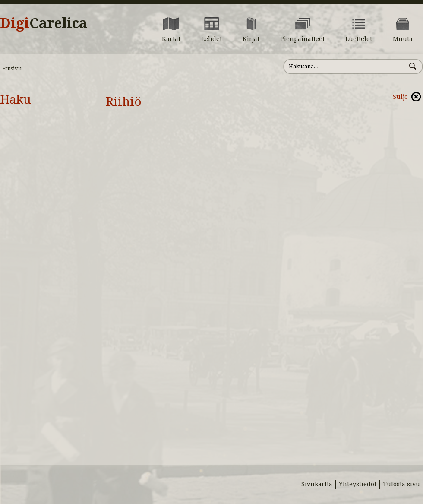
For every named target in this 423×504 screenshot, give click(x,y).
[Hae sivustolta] (345, 67)
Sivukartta (317, 484)
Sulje (400, 97)
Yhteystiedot (358, 484)
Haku (16, 100)
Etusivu (12, 68)
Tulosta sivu (401, 484)
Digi (44, 23)
